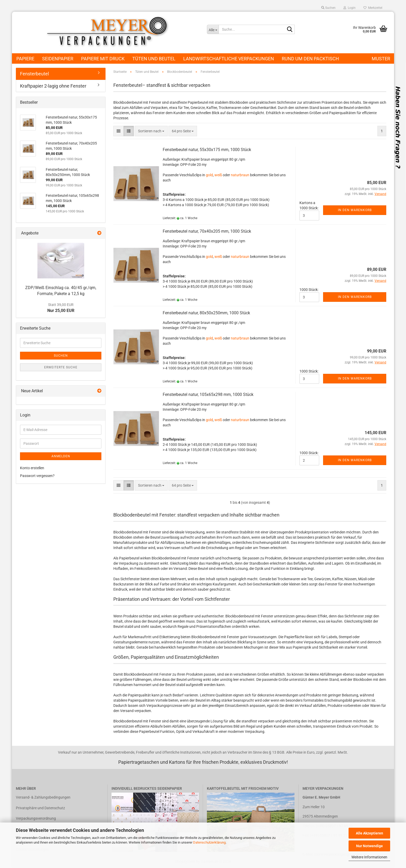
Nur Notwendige (369, 846)
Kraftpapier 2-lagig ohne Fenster (53, 86)
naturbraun (240, 175)
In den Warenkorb (355, 210)
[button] (119, 131)
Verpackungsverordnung (36, 818)
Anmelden (61, 456)
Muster (381, 59)
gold (209, 175)
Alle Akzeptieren (369, 833)
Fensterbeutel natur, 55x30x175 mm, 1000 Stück (207, 150)
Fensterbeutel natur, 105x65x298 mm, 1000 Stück (208, 394)
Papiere (25, 59)
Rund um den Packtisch (310, 59)
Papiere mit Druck (103, 59)
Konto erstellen (32, 468)
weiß (218, 175)
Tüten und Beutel (154, 59)
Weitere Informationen (369, 857)
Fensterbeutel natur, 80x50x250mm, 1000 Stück (206, 313)
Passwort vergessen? (37, 476)
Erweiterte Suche (61, 367)
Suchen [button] (328, 8)
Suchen (61, 356)
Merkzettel (373, 8)
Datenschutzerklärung (209, 842)
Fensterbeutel (34, 74)
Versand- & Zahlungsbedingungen (43, 797)
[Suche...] (213, 29)
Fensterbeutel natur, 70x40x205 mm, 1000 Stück (207, 231)
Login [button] (349, 8)
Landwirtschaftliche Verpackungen (229, 59)
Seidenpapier (58, 59)
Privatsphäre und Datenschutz (40, 808)
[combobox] (151, 131)
